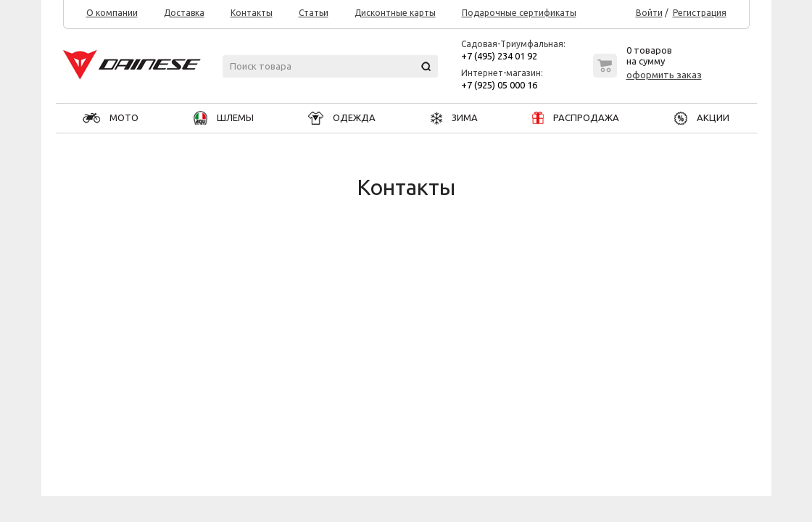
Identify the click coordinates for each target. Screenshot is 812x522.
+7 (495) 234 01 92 (499, 56)
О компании (112, 13)
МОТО (111, 117)
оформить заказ (664, 75)
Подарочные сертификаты (519, 13)
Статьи (314, 13)
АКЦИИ (702, 117)
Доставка (184, 13)
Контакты (252, 13)
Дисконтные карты (395, 13)
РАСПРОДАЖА (576, 117)
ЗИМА (454, 117)
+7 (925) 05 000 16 (499, 85)
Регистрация (700, 13)
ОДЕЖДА (342, 117)
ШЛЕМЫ (224, 117)
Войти (649, 13)
